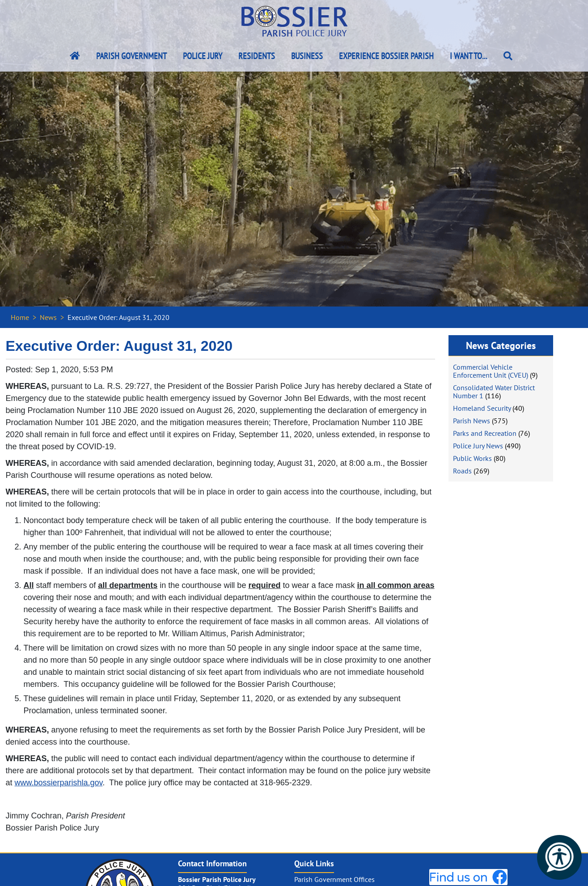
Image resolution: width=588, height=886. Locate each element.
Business (307, 56)
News (48, 317)
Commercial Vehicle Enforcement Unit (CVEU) (491, 371)
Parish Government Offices (334, 879)
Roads (462, 471)
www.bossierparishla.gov (59, 783)
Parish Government (131, 56)
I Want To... (469, 56)
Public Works (472, 458)
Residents (257, 56)
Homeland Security (482, 408)
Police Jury (203, 56)
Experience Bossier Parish (386, 56)
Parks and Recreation (485, 433)
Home (20, 317)
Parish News (472, 421)
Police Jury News (478, 446)
